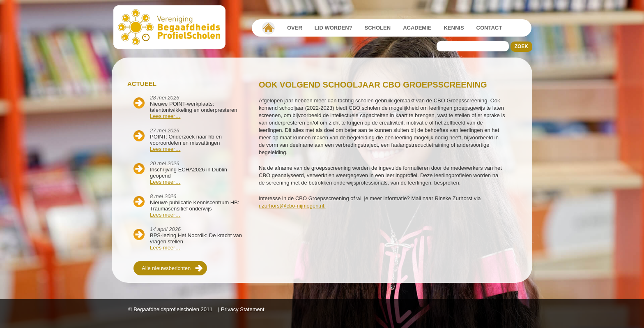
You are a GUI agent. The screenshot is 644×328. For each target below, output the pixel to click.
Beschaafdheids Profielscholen (173, 27)
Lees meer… (165, 116)
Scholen (378, 28)
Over (295, 28)
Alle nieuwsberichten (166, 268)
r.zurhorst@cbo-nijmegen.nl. (292, 206)
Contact (489, 28)
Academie (417, 28)
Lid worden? (333, 28)
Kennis (454, 28)
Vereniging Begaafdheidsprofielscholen (268, 28)
